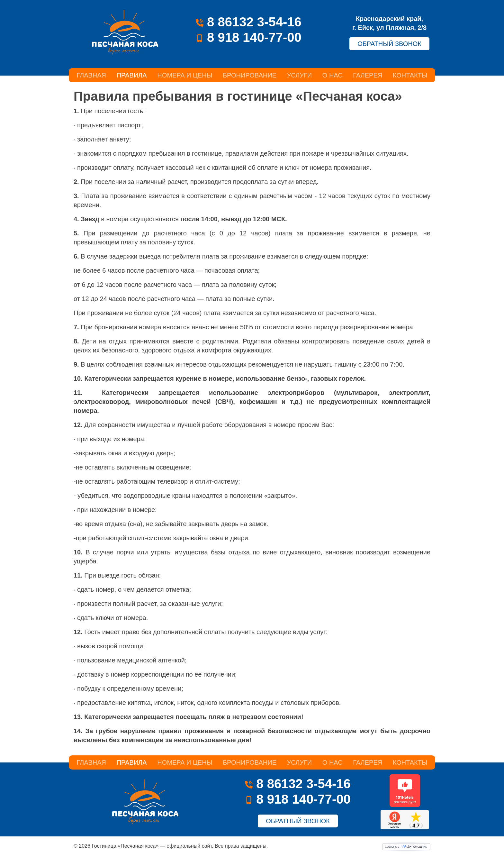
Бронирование (250, 75)
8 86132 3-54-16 (249, 22)
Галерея (368, 75)
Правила (132, 75)
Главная (91, 75)
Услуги (300, 75)
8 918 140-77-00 (249, 37)
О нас (333, 75)
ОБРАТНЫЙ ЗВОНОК (389, 44)
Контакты (410, 75)
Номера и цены (185, 75)
